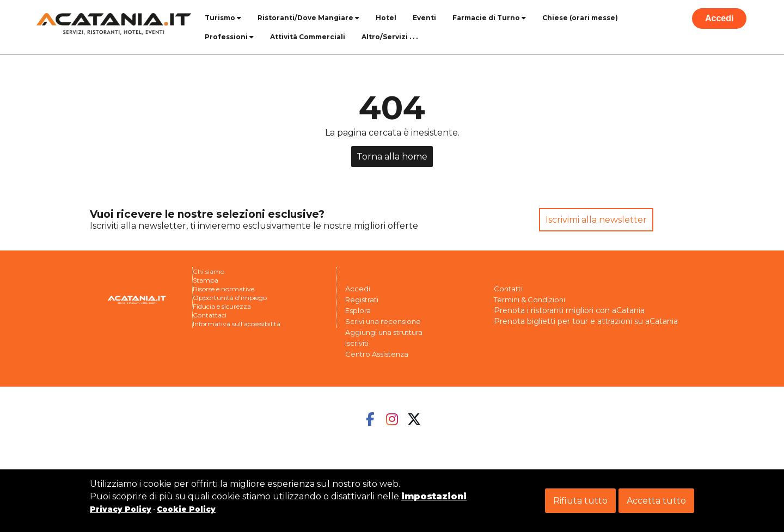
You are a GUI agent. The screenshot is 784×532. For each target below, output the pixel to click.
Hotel (386, 18)
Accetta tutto (656, 501)
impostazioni (434, 496)
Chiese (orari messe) (580, 18)
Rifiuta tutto (580, 501)
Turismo (223, 18)
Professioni (229, 37)
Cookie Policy (186, 509)
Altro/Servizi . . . (390, 37)
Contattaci (210, 315)
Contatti (508, 289)
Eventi (424, 18)
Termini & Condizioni (529, 299)
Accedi (719, 18)
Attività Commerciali (308, 37)
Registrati (362, 299)
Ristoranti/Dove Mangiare (308, 18)
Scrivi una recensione (383, 321)
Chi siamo (209, 271)
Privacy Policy (121, 509)
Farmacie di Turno (489, 18)
